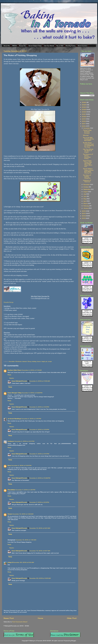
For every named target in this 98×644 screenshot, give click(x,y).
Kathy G (10, 562)
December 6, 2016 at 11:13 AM (32, 370)
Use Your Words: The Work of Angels (88, 151)
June (85, 196)
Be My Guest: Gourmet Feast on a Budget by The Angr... (88, 145)
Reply (9, 375)
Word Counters (83, 46)
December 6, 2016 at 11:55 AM (40, 381)
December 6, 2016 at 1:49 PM (31, 419)
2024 (84, 107)
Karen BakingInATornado (19, 381)
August (86, 192)
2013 (84, 216)
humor (39, 361)
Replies (12, 378)
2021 (84, 114)
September (87, 189)
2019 (84, 119)
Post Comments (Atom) (20, 622)
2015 (84, 211)
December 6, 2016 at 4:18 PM (39, 407)
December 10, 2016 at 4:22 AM (23, 514)
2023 (84, 109)
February (86, 206)
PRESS (14, 46)
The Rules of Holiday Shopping (87, 177)
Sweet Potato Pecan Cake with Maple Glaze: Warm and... (88, 164)
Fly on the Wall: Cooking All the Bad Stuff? (88, 139)
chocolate (12, 361)
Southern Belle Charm (14, 370)
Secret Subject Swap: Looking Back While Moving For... (88, 171)
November (87, 184)
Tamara (10, 514)
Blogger (74, 641)
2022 (84, 112)
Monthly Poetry (71, 46)
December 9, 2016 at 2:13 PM (39, 502)
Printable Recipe (9, 302)
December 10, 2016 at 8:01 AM (40, 528)
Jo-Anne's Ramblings (14, 419)
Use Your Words (49, 46)
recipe (50, 361)
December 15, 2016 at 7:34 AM (26, 540)
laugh (43, 361)
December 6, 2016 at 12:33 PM (32, 393)
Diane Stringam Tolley (14, 393)
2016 (84, 126)
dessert (25, 361)
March (86, 203)
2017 (84, 124)
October (86, 187)
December (87, 128)
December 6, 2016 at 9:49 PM (21, 465)
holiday (34, 361)
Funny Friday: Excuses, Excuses (87, 132)
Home (40, 618)
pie (46, 361)
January (86, 208)
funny (29, 361)
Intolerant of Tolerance (87, 181)
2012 (84, 218)
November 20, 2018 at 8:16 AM (24, 562)
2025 (84, 105)
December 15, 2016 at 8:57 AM (40, 551)
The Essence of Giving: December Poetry (88, 156)
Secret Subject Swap (35, 46)
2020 (84, 117)
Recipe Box (23, 46)
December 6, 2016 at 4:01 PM (24, 441)
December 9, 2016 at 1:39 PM (25, 490)
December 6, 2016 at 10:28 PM (40, 478)
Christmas (18, 361)
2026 (84, 102)
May (85, 199)
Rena (9, 465)
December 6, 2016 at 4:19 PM (39, 454)
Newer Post (9, 618)
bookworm (11, 441)
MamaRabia (11, 490)
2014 (84, 213)
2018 (84, 121)
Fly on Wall (60, 46)
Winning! (86, 135)
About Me (7, 46)
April (85, 201)
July (85, 194)
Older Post (72, 618)
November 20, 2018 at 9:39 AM (40, 578)
